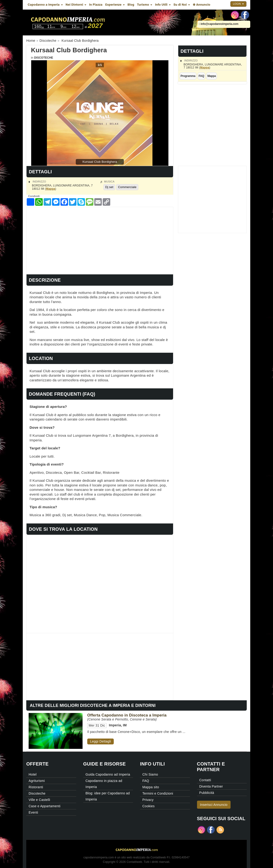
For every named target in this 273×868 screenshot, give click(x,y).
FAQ (201, 76)
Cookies (148, 806)
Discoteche (44, 58)
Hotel (33, 774)
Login (238, 4)
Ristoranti (36, 787)
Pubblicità (207, 793)
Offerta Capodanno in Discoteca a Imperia (127, 715)
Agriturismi (37, 781)
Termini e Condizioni (158, 793)
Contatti (205, 780)
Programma (188, 76)
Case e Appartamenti (45, 806)
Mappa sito (151, 787)
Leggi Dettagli (100, 741)
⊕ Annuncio (202, 5)
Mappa (205, 68)
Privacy (148, 800)
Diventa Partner (211, 786)
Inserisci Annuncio (214, 805)
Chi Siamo (150, 774)
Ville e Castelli (39, 800)
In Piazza (96, 5)
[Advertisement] (100, 240)
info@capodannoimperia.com (219, 24)
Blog (131, 5)
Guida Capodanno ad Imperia (108, 774)
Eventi (33, 812)
